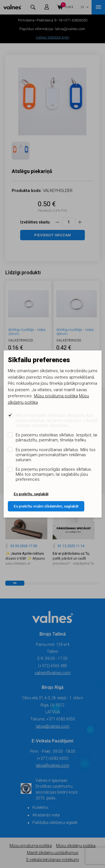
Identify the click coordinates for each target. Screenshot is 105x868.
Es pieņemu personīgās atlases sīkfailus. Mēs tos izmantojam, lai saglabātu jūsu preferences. (54, 474)
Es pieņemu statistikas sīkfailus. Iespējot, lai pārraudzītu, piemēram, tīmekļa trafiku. (56, 437)
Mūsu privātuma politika (56, 396)
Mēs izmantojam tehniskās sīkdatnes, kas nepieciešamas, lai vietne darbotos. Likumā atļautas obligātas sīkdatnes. (56, 420)
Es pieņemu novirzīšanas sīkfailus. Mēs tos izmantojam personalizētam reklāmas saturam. (56, 455)
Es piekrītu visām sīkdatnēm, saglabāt (46, 506)
